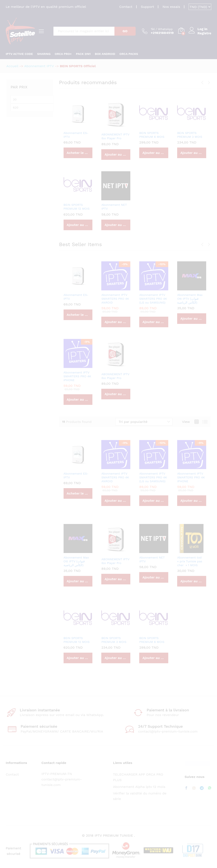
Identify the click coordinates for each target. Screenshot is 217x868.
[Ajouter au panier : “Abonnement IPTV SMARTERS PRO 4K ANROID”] (116, 322)
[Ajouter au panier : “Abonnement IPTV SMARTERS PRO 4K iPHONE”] (78, 400)
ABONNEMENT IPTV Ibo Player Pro (115, 136)
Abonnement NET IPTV (114, 207)
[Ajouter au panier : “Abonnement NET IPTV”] (116, 225)
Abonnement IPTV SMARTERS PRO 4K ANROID (115, 299)
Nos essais (171, 7)
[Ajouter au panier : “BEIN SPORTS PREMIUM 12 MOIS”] (78, 225)
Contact (126, 7)
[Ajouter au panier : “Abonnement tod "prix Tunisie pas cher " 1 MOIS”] (192, 581)
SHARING (44, 54)
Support (147, 7)
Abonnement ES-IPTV (76, 135)
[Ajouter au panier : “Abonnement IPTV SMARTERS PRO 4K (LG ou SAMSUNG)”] (154, 322)
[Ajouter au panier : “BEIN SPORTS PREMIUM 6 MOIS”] (154, 153)
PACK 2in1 (83, 54)
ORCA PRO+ (63, 54)
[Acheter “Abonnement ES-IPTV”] (78, 153)
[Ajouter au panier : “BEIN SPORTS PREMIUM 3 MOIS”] (192, 153)
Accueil (12, 66)
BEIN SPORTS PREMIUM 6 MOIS (152, 135)
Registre (204, 33)
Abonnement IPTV (39, 66)
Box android (105, 54)
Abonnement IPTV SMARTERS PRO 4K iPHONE (77, 376)
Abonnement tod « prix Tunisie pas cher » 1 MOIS (190, 561)
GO (125, 31)
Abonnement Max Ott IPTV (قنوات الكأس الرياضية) (190, 299)
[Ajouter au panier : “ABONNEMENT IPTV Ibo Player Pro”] (116, 155)
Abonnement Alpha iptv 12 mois (139, 787)
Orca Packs (129, 54)
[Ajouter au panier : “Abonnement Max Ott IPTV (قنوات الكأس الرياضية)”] (192, 319)
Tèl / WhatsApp (162, 29)
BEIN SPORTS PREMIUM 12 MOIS (77, 207)
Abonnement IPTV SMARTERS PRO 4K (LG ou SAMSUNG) (153, 299)
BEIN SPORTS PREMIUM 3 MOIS (190, 135)
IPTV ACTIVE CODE (19, 54)
